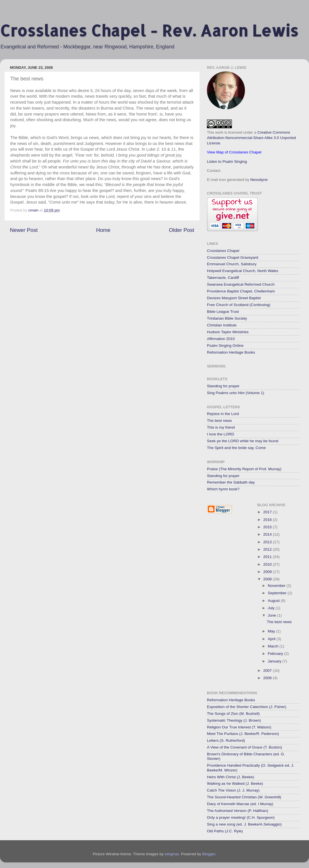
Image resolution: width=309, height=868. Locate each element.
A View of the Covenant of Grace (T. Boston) (245, 747)
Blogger (209, 854)
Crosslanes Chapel (223, 251)
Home (103, 230)
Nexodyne (259, 180)
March (274, 646)
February (276, 654)
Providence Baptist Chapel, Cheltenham (241, 291)
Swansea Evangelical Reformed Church (241, 284)
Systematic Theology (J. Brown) (234, 720)
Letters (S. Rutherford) (226, 740)
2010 (268, 564)
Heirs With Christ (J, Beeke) (231, 777)
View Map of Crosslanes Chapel (234, 152)
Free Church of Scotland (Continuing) (239, 305)
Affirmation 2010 (221, 339)
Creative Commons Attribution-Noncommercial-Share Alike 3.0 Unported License (251, 138)
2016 (268, 520)
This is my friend (221, 427)
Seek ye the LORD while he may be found (243, 441)
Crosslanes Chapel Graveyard (233, 257)
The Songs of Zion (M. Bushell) (233, 714)
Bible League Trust (223, 312)
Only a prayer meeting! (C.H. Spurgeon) (241, 817)
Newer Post (24, 230)
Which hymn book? (223, 489)
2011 (268, 557)
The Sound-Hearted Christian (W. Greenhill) (244, 797)
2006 (268, 678)
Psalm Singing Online (225, 346)
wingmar (172, 854)
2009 (268, 572)
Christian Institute (222, 325)
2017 (268, 512)
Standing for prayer (223, 386)
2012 (268, 549)
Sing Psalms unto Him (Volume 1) (236, 393)
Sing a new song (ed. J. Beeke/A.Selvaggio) (244, 824)
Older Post (182, 230)
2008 (268, 579)
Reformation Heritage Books (231, 352)
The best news (219, 421)
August (274, 601)
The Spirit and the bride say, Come (236, 448)
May (272, 631)
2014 (268, 534)
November (277, 586)
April (272, 639)
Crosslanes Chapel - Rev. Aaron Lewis (149, 30)
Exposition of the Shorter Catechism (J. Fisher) (247, 707)
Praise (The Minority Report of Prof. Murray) (244, 469)
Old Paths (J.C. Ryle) (225, 831)
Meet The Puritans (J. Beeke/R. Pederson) (243, 734)
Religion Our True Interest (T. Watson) (239, 727)
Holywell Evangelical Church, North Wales (243, 271)
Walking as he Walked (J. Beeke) (235, 783)
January (275, 661)
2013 (268, 542)
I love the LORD (221, 434)
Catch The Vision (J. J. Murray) (233, 790)
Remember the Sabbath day (231, 482)
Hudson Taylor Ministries (228, 332)
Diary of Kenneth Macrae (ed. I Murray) (240, 804)
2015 (268, 527)
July (272, 608)
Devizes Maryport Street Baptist (234, 298)
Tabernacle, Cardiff (223, 278)
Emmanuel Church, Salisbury (232, 264)
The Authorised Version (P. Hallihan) (238, 811)
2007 (268, 671)
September (278, 593)
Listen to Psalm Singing (227, 162)
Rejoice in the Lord (223, 414)
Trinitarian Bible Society (227, 318)
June (273, 615)
